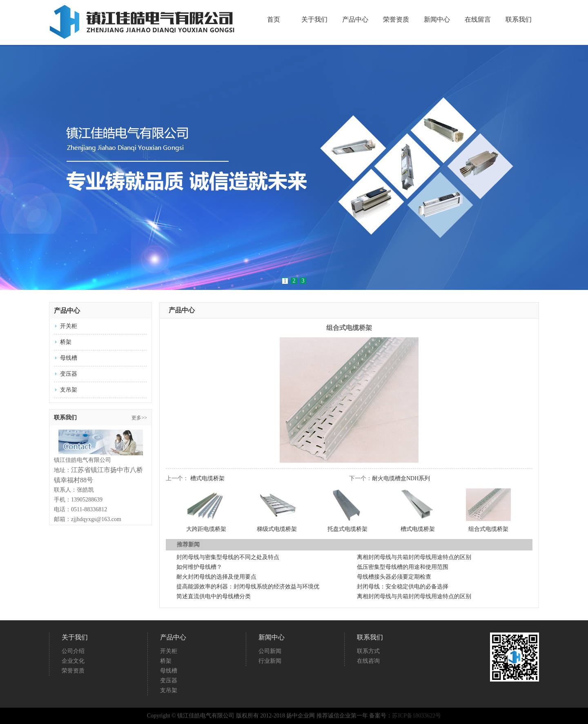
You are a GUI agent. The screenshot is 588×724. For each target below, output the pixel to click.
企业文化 (73, 661)
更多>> (139, 418)
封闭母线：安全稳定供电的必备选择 (403, 587)
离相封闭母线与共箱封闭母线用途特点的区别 (414, 557)
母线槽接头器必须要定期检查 (394, 577)
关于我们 (314, 20)
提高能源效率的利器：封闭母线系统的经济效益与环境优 (248, 587)
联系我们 (519, 20)
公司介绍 (73, 651)
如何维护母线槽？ (199, 567)
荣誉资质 (396, 20)
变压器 (69, 374)
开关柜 (69, 326)
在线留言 (478, 20)
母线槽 (69, 358)
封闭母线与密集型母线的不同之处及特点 (228, 557)
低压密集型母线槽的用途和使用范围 (403, 567)
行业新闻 (270, 661)
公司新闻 (270, 651)
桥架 (66, 342)
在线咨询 (368, 661)
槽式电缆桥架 (207, 478)
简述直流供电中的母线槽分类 (214, 596)
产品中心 (355, 20)
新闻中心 (437, 20)
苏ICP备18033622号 (416, 716)
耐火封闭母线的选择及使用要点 (216, 577)
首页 (274, 20)
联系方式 (368, 651)
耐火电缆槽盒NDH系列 (401, 478)
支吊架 (69, 390)
